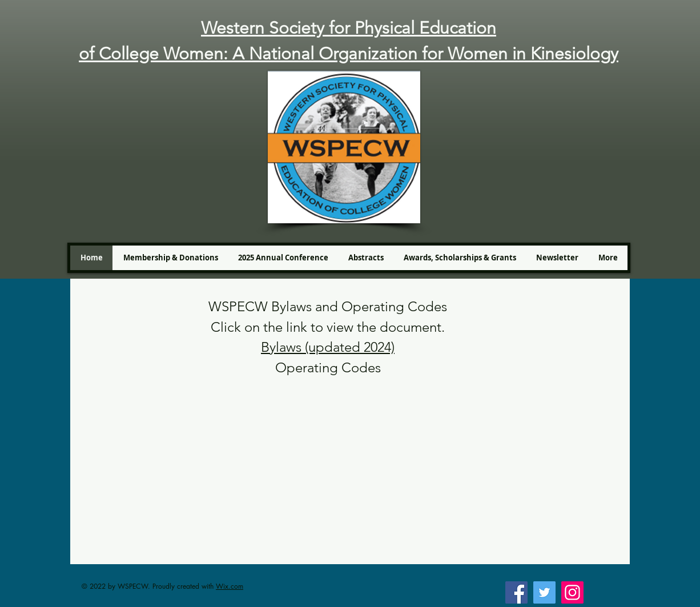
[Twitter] (544, 592)
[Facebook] (516, 592)
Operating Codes (328, 367)
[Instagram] (572, 592)
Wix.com (230, 586)
